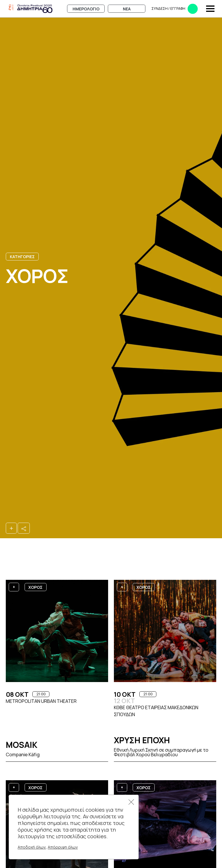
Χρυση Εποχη (142, 740)
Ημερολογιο (86, 9)
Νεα (127, 9)
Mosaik (22, 745)
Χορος (35, 587)
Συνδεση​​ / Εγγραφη (175, 9)
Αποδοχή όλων (32, 847)
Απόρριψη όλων (63, 847)
